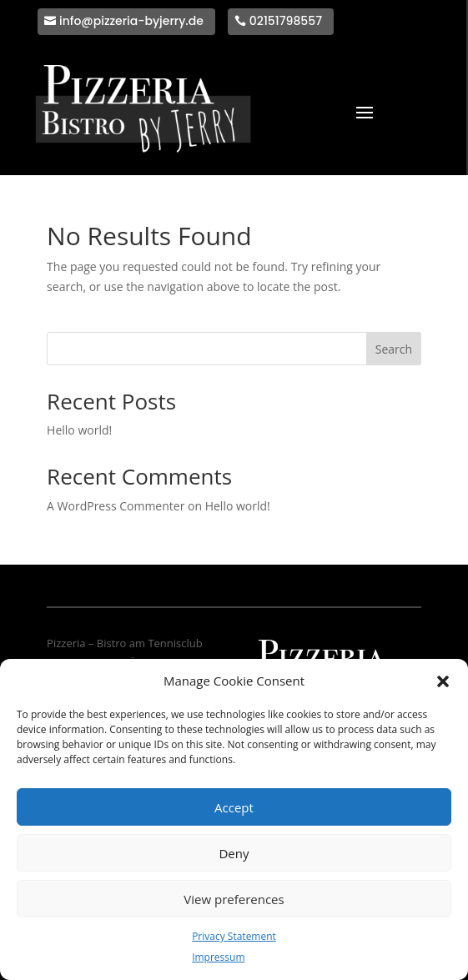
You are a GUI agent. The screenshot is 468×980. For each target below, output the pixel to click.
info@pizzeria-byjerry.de (131, 21)
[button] (443, 681)
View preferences (234, 899)
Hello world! (79, 430)
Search (394, 349)
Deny (234, 853)
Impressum (218, 957)
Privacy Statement (234, 936)
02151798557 (286, 21)
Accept (234, 807)
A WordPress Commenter (116, 506)
